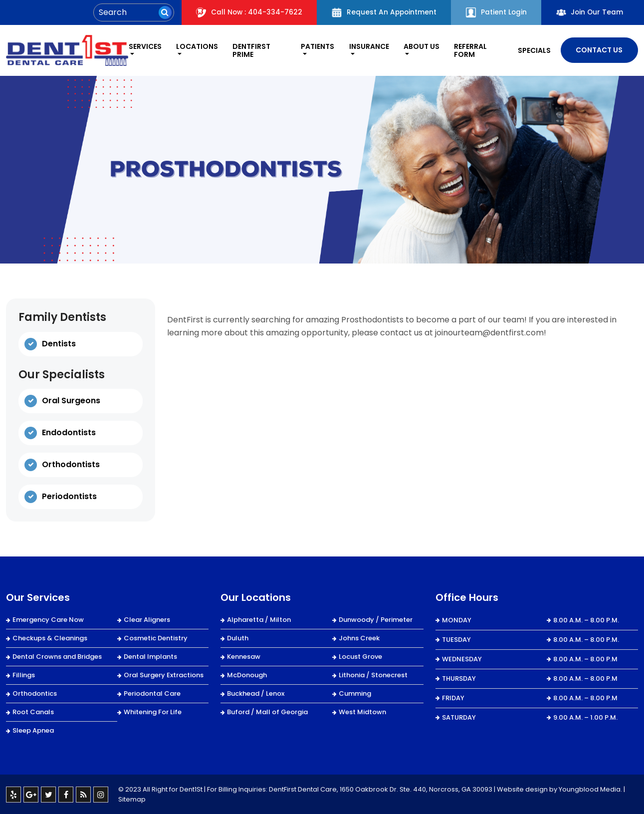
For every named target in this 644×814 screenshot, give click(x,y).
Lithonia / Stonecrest (373, 675)
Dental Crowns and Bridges (57, 656)
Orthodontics (35, 693)
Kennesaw (244, 656)
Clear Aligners (147, 619)
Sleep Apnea (33, 730)
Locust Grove (360, 656)
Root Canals (33, 711)
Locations (196, 46)
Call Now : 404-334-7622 (244, 12)
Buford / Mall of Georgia (267, 711)
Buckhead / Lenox (256, 693)
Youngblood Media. (590, 789)
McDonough (247, 675)
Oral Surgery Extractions (164, 675)
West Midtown (362, 711)
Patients (316, 46)
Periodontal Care (152, 693)
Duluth (238, 638)
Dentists (59, 343)
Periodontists (69, 496)
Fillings (24, 675)
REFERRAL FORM (470, 50)
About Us (421, 46)
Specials (534, 50)
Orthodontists (71, 464)
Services (143, 46)
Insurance (368, 46)
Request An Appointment (380, 12)
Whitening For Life (153, 711)
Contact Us (599, 50)
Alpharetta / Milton (259, 619)
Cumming (355, 693)
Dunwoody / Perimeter (376, 619)
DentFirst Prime (250, 50)
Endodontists (69, 432)
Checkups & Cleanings (50, 638)
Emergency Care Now (48, 619)
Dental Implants (150, 656)
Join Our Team (589, 12)
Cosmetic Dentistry (156, 638)
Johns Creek (359, 638)
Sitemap (132, 799)
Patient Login (494, 12)
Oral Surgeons (71, 401)
